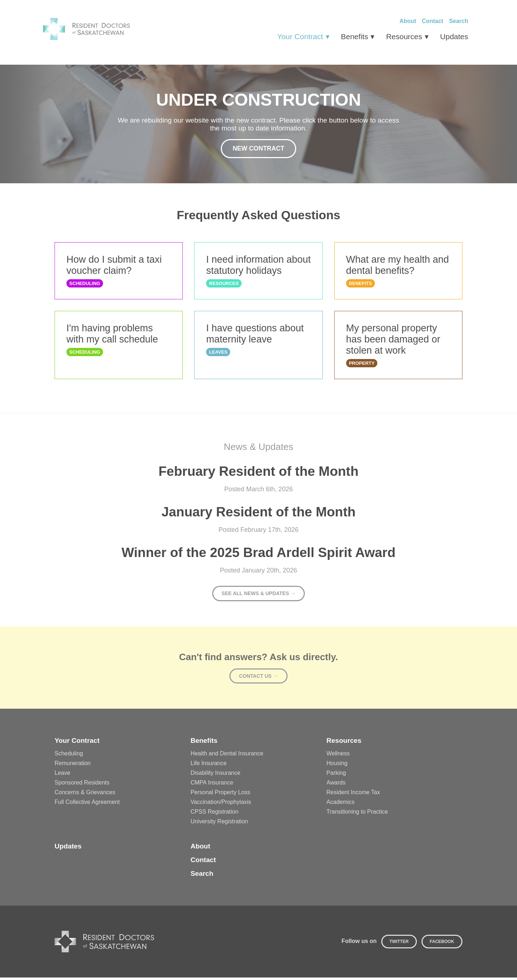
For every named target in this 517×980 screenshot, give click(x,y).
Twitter (399, 944)
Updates (454, 36)
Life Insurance (209, 766)
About (408, 21)
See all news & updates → (258, 596)
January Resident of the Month (259, 514)
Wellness (338, 756)
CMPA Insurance (212, 785)
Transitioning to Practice (357, 814)
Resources (404, 36)
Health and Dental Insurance (227, 756)
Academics (340, 804)
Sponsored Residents (82, 785)
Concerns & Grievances (85, 795)
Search (459, 21)
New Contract (258, 149)
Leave (62, 775)
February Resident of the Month (258, 474)
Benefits (355, 36)
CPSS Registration (215, 814)
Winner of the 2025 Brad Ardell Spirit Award (258, 555)
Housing (337, 766)
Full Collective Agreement (87, 804)
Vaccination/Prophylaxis (221, 804)
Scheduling (69, 756)
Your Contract (300, 36)
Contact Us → (259, 678)
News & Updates (258, 449)
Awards (336, 785)
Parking (336, 775)
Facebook (442, 944)
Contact (433, 21)
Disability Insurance (216, 775)
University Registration (219, 824)
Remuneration (73, 766)
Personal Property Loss (220, 795)
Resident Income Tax (353, 795)
